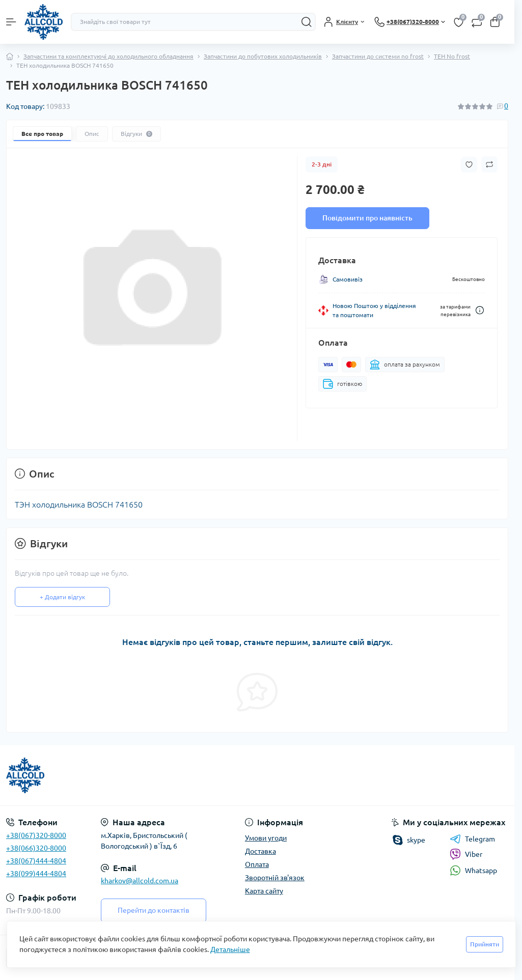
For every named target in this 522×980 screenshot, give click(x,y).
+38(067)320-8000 (36, 835)
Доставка (260, 851)
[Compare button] (489, 164)
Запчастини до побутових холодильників (263, 56)
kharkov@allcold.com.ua (140, 881)
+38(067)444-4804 (36, 861)
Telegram (472, 839)
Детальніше (230, 949)
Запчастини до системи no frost (378, 56)
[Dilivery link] (480, 310)
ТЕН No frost (452, 56)
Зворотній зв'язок (275, 878)
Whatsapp (473, 870)
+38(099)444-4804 (36, 874)
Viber (466, 854)
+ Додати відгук (62, 597)
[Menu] (11, 22)
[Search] (307, 22)
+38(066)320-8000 (36, 848)
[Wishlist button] (469, 165)
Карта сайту (264, 891)
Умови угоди (266, 838)
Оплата (257, 864)
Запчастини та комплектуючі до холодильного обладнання (108, 56)
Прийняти (485, 944)
